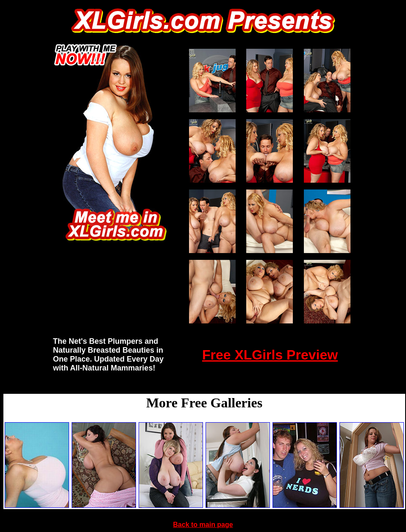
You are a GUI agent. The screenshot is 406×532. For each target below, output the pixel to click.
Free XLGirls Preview (270, 355)
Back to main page (203, 525)
